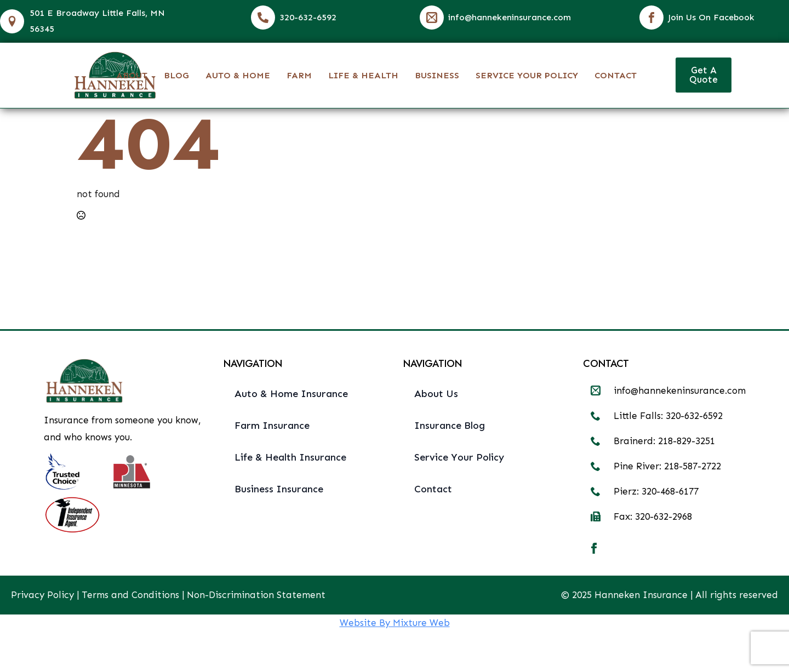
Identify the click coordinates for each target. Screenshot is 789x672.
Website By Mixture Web (395, 623)
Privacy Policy (42, 595)
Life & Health (363, 75)
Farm (299, 75)
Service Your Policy (527, 75)
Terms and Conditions (130, 595)
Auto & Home (238, 75)
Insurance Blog (450, 426)
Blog (176, 75)
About (132, 75)
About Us (436, 394)
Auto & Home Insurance (291, 394)
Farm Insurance (272, 426)
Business (437, 75)
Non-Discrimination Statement (256, 595)
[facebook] (594, 548)
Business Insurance (279, 489)
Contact (616, 75)
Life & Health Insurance (290, 457)
